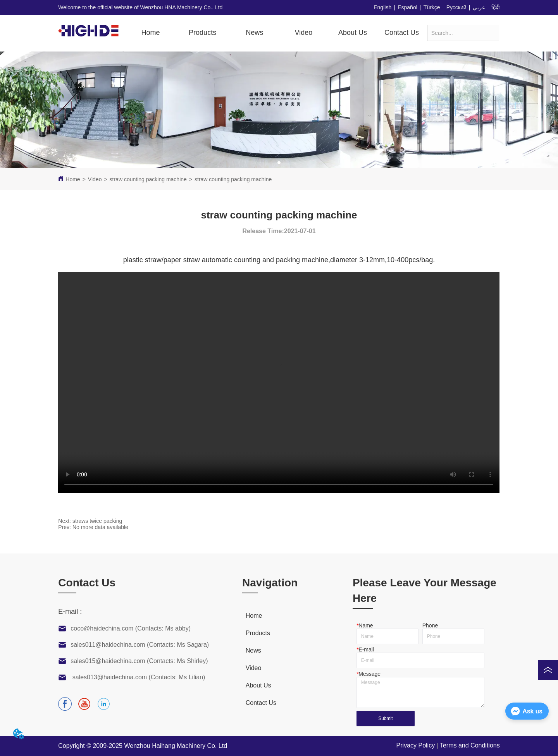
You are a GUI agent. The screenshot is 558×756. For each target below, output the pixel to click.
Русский (456, 7)
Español (407, 7)
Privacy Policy (416, 745)
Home (73, 179)
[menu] (276, 33)
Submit (385, 718)
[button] (202, 33)
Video (95, 179)
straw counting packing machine (148, 179)
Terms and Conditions (470, 745)
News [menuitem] (254, 33)
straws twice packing (97, 521)
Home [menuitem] (150, 33)
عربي (479, 7)
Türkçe (432, 7)
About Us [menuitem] (353, 33)
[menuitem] (202, 33)
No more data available (100, 527)
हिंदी (496, 7)
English (382, 7)
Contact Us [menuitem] (402, 33)
